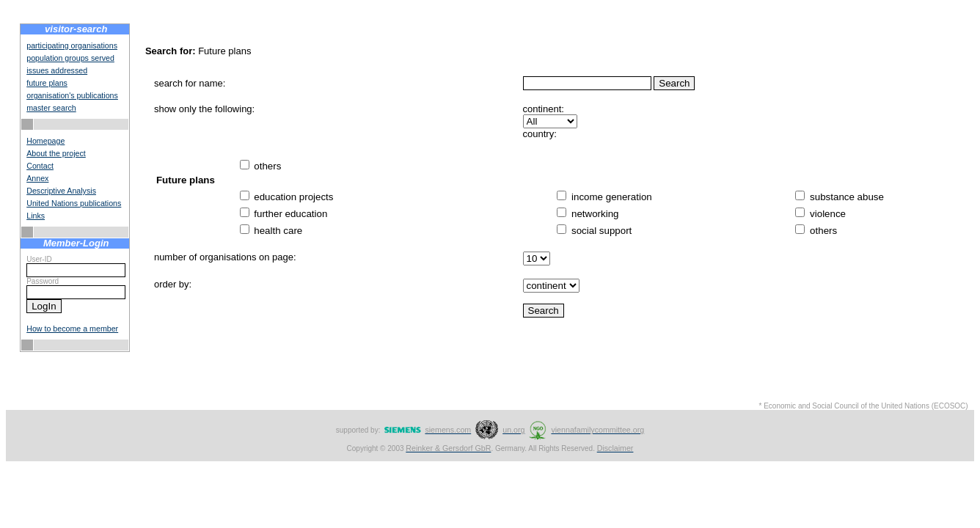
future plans (47, 83)
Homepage (45, 141)
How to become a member (72, 329)
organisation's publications (72, 95)
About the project (56, 153)
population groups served (70, 58)
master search (51, 108)
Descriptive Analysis (61, 191)
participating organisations (72, 45)
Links (36, 216)
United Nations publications (74, 203)
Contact (40, 166)
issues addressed (57, 70)
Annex (37, 178)
